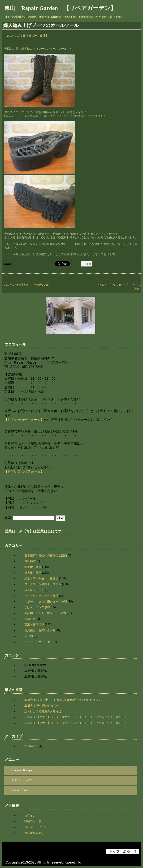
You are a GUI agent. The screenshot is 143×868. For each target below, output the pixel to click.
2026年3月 (31, 746)
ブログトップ (22, 780)
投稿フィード (33, 821)
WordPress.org (34, 833)
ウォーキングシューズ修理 (41, 596)
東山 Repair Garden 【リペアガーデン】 (60, 8)
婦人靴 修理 (37, 36)
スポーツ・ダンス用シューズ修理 (46, 602)
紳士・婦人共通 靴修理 (41, 578)
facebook (20, 790)
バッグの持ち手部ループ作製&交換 (26, 285)
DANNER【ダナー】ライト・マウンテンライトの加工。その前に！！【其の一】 (76, 723)
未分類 (29, 636)
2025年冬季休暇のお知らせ (42, 706)
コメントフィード (36, 827)
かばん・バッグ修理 (37, 607)
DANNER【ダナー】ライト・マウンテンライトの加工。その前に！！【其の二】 (76, 717)
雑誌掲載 (30, 561)
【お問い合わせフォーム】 (24, 420)
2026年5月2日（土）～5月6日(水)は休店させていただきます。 (64, 700)
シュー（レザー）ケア (39, 642)
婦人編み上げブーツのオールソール (41, 25)
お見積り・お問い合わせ (40, 630)
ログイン (30, 816)
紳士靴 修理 (33, 567)
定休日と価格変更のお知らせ (43, 711)
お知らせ (30, 619)
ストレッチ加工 (34, 590)
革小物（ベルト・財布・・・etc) (45, 613)
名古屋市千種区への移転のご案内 (46, 555)
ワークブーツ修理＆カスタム (43, 584)
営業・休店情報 (34, 624)
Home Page (22, 770)
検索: (8, 518)
